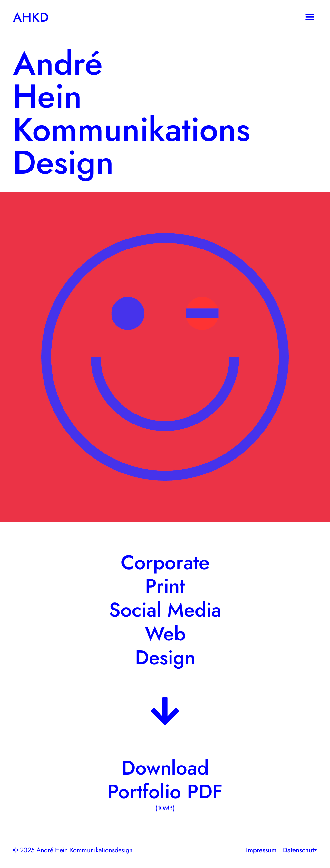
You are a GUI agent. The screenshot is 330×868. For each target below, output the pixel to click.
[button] (310, 17)
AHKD (31, 17)
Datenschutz (300, 850)
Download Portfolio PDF (165, 780)
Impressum (261, 850)
